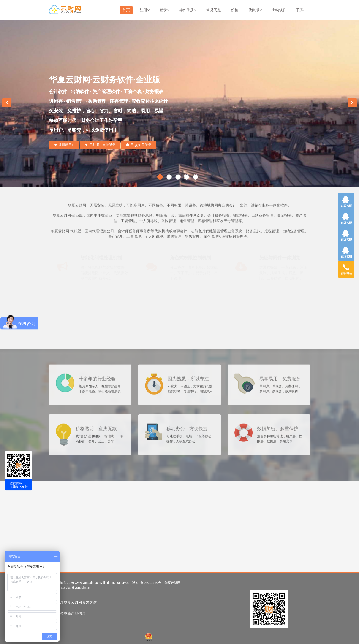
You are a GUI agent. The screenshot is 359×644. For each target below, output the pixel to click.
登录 (164, 10)
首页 (126, 10)
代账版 (255, 10)
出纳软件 (279, 10)
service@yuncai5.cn (76, 588)
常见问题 (214, 10)
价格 (235, 10)
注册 (145, 10)
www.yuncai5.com (88, 583)
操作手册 (188, 10)
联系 (300, 10)
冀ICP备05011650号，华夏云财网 (156, 583)
